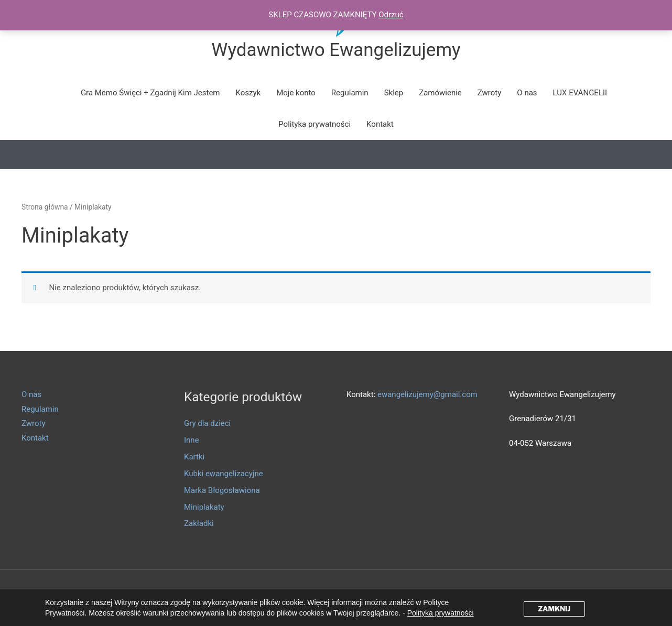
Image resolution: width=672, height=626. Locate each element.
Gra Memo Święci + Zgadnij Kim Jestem (150, 93)
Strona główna (45, 207)
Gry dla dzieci (207, 423)
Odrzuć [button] (391, 15)
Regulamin (350, 93)
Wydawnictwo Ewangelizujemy (336, 50)
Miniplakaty (204, 507)
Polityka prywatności (315, 124)
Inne (192, 440)
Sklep (394, 93)
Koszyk (248, 93)
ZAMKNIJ (554, 609)
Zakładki (199, 523)
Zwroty (490, 93)
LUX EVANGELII (580, 93)
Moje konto (296, 93)
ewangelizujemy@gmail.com (427, 394)
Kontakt (380, 124)
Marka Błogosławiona (222, 490)
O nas (527, 93)
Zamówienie (440, 93)
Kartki (194, 457)
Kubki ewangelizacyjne (224, 474)
